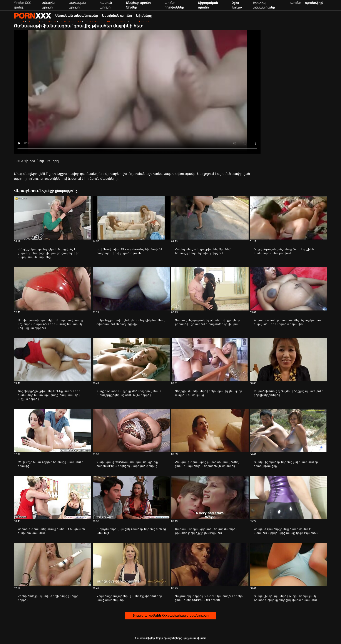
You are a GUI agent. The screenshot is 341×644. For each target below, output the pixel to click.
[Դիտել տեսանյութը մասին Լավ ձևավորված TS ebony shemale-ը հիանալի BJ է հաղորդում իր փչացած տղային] (131, 218)
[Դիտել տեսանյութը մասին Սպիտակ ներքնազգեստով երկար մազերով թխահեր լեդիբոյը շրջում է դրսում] (210, 498)
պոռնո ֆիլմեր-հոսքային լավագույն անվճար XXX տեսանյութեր (33, 16)
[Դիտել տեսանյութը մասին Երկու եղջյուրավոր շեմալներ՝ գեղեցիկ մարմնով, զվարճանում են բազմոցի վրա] (131, 289)
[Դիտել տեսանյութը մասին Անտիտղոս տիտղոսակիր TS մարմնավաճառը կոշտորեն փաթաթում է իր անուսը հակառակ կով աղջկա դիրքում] (53, 289)
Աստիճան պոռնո (117, 16)
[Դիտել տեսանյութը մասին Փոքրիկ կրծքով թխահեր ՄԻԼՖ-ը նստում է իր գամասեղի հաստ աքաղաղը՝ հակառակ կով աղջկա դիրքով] (53, 360)
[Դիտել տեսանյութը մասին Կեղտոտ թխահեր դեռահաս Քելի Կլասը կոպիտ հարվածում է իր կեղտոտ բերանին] (289, 289)
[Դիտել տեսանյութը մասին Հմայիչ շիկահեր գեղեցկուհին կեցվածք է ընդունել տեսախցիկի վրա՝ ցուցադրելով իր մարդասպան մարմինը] (53, 218)
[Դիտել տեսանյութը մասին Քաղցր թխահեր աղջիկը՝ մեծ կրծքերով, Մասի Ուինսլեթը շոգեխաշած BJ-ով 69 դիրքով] (131, 360)
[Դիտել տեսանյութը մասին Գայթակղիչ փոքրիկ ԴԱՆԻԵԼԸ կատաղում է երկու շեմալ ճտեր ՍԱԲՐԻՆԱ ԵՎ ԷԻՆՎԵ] (210, 565)
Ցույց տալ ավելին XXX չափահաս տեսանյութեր (170, 615)
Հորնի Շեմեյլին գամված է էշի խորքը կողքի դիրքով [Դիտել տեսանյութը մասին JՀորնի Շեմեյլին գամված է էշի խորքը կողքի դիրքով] (48, 598)
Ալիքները (144, 16)
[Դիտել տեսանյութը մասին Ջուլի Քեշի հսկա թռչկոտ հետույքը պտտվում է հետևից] (53, 431)
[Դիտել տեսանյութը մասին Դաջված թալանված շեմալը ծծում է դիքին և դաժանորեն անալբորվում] (289, 218)
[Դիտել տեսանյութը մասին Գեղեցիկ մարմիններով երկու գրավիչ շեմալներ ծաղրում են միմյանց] (210, 360)
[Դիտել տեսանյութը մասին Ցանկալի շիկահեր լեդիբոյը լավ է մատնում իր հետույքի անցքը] (289, 431)
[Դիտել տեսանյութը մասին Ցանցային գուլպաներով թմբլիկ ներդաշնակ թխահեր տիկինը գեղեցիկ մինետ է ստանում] (289, 565)
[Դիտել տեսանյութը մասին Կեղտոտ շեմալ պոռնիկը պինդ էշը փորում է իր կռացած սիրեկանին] (131, 565)
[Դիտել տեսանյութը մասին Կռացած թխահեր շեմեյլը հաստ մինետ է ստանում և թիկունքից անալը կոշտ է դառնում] (289, 498)
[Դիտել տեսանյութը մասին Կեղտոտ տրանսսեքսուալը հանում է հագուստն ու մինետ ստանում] (53, 498)
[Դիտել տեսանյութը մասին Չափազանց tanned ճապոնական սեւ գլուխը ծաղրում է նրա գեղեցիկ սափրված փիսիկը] (131, 431)
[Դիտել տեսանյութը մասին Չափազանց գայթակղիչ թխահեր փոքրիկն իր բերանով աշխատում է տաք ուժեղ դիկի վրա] (210, 289)
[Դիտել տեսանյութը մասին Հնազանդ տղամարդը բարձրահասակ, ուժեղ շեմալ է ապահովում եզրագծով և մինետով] (210, 431)
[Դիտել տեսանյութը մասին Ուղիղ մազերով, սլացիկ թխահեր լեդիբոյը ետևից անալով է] (131, 498)
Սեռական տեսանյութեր (77, 16)
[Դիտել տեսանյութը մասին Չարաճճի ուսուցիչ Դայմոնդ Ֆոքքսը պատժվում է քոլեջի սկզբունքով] (289, 360)
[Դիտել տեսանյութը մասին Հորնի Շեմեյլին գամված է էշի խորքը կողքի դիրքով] (53, 565)
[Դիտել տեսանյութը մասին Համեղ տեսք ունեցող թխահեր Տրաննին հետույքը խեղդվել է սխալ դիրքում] (210, 218)
